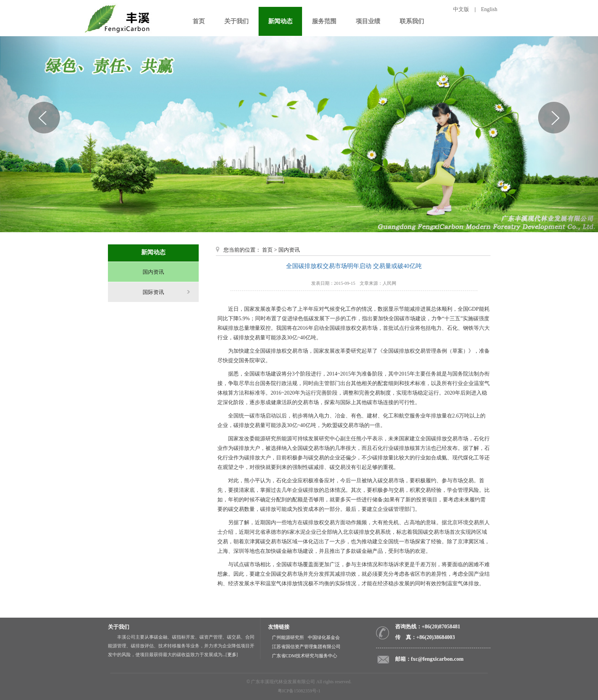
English (489, 9)
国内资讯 (153, 272)
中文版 (461, 9)
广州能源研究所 (288, 637)
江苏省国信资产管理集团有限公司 (306, 647)
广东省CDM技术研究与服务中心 (305, 656)
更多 (232, 655)
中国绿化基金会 (324, 637)
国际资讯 (153, 292)
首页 (267, 250)
